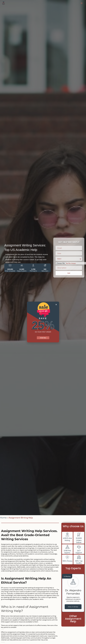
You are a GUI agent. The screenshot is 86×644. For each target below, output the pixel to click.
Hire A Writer (73, 607)
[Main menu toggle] (82, 3)
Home (3, 518)
